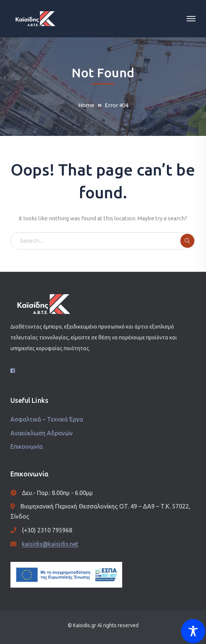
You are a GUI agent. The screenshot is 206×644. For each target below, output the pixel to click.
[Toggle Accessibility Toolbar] (193, 631)
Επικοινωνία (27, 447)
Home (86, 105)
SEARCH (187, 241)
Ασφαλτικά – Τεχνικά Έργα (47, 419)
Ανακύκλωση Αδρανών (42, 433)
